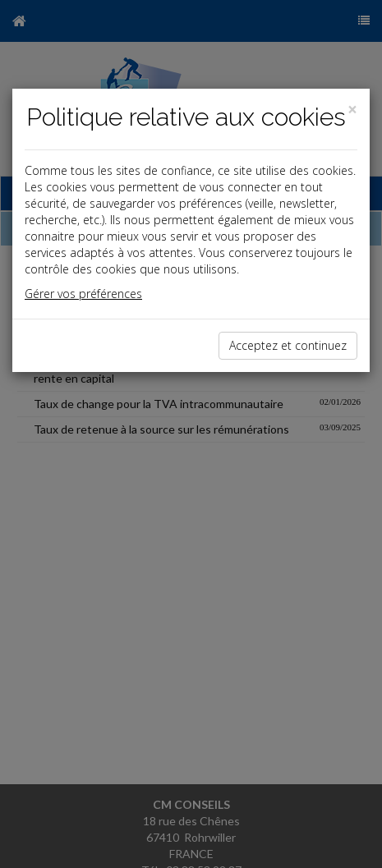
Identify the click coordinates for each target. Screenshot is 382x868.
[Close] (352, 110)
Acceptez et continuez (288, 345)
